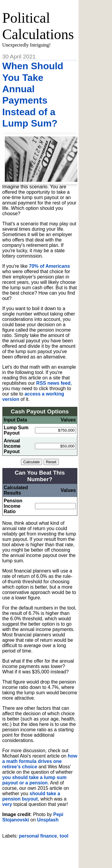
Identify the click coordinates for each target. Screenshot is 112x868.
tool (64, 836)
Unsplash (48, 820)
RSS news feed (53, 383)
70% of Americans (49, 266)
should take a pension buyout (31, 796)
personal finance (38, 836)
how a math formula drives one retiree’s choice (40, 761)
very (7, 804)
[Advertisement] (57, 851)
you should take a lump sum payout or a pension (34, 780)
